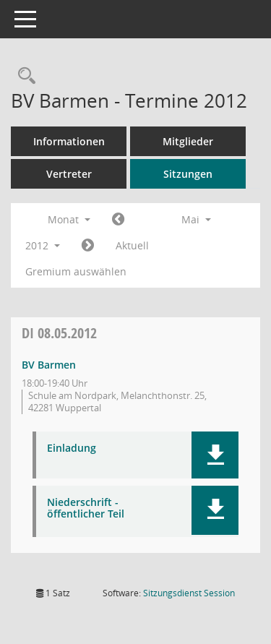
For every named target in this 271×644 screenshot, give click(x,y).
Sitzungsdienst (189, 593)
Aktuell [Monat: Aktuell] (132, 245)
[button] (215, 455)
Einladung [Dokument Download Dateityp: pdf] (72, 448)
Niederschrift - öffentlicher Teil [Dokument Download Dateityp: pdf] (86, 509)
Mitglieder (188, 141)
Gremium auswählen (76, 271)
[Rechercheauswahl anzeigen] (23, 76)
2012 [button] (43, 245)
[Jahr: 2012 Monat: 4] (118, 220)
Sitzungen (188, 174)
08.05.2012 (59, 333)
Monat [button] (69, 219)
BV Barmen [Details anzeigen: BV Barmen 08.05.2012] (49, 365)
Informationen (69, 141)
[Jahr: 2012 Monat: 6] (88, 246)
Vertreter (69, 174)
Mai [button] (196, 219)
